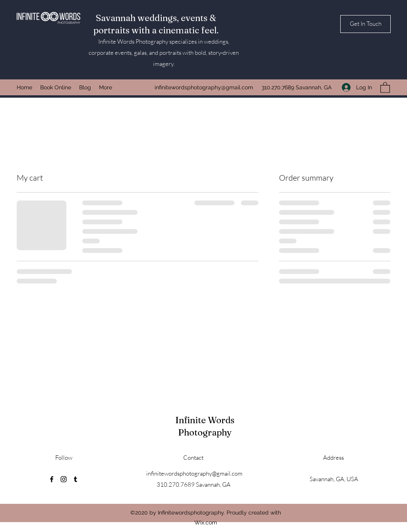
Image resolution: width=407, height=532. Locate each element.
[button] (365, 24)
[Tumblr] (76, 479)
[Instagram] (64, 479)
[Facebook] (52, 479)
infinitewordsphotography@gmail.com (204, 87)
